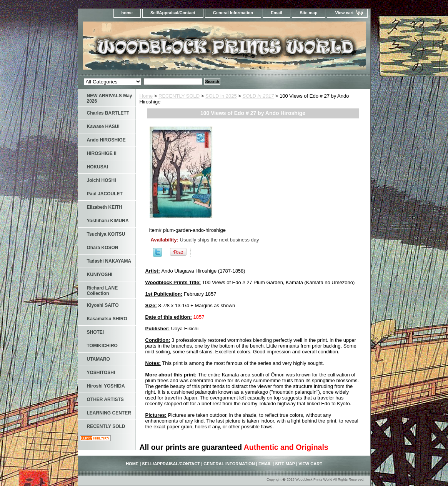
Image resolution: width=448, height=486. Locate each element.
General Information (233, 13)
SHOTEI (96, 332)
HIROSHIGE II (102, 153)
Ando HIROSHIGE (106, 140)
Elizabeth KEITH (105, 207)
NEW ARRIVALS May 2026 (110, 98)
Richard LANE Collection (102, 291)
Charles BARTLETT (108, 113)
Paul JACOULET (105, 194)
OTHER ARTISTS (105, 399)
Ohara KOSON (103, 248)
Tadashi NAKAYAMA (109, 261)
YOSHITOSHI (101, 373)
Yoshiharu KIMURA (108, 221)
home (127, 13)
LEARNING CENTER (109, 413)
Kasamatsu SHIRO (107, 319)
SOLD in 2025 (221, 96)
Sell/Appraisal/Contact (173, 13)
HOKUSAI (97, 167)
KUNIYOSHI (100, 275)
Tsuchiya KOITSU (106, 234)
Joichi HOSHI (102, 180)
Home (146, 96)
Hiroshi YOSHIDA (106, 386)
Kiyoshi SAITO (103, 305)
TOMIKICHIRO (102, 346)
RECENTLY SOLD (179, 96)
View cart (344, 13)
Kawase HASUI (103, 126)
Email (276, 13)
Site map (309, 13)
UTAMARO (98, 359)
